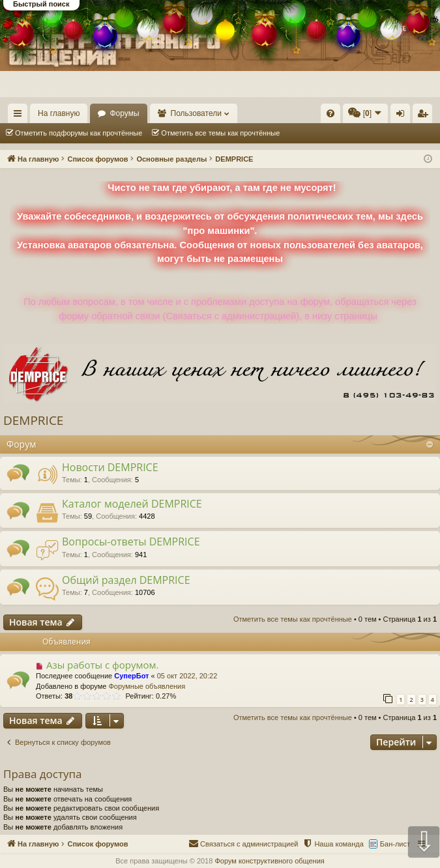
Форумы (124, 113)
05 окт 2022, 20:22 (187, 676)
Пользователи (196, 113)
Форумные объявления (147, 686)
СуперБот (131, 676)
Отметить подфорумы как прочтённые (79, 133)
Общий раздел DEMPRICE (126, 580)
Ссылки (21, 116)
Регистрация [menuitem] (425, 116)
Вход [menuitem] (403, 116)
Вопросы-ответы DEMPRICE (131, 542)
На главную (59, 113)
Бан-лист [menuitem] (395, 844)
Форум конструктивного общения (269, 861)
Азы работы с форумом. (103, 665)
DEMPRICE (33, 420)
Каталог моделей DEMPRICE (132, 504)
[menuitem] (330, 113)
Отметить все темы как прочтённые (220, 133)
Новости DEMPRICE (110, 467)
